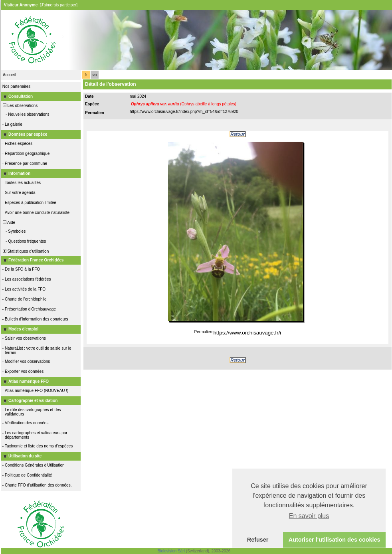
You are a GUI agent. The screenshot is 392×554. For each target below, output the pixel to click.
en (95, 75)
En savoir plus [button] (309, 516)
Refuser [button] (258, 540)
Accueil (9, 75)
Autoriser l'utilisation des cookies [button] (335, 540)
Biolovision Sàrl (171, 551)
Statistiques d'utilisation (25, 251)
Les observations (20, 106)
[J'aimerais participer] (59, 5)
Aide (8, 223)
